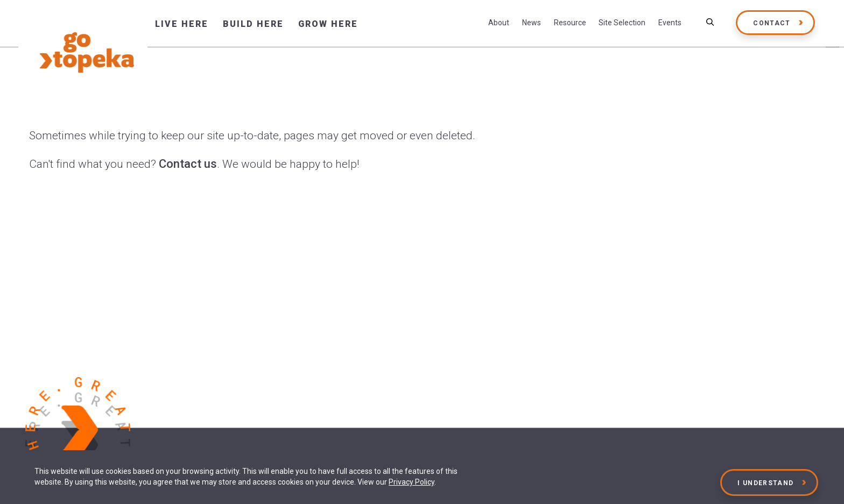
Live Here (182, 24)
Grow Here (328, 24)
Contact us (188, 164)
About (499, 23)
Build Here (253, 24)
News (532, 23)
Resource (570, 23)
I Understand (766, 483)
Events (670, 23)
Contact (772, 23)
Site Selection (622, 23)
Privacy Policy (412, 482)
